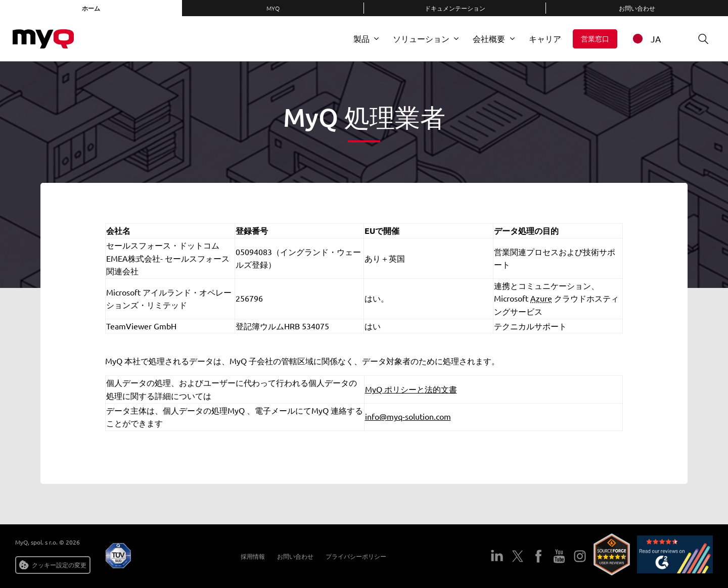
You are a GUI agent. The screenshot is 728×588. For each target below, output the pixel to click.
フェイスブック (538, 556)
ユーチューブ (559, 556)
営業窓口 (595, 39)
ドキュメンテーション (455, 8)
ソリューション (421, 38)
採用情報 (250, 556)
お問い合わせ (637, 8)
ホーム (91, 8)
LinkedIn (497, 556)
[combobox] (653, 39)
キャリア (545, 38)
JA (645, 39)
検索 (700, 39)
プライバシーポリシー (353, 556)
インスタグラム (580, 556)
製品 (361, 38)
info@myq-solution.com (408, 416)
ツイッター (517, 556)
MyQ (273, 8)
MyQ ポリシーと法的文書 (411, 389)
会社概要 (489, 38)
